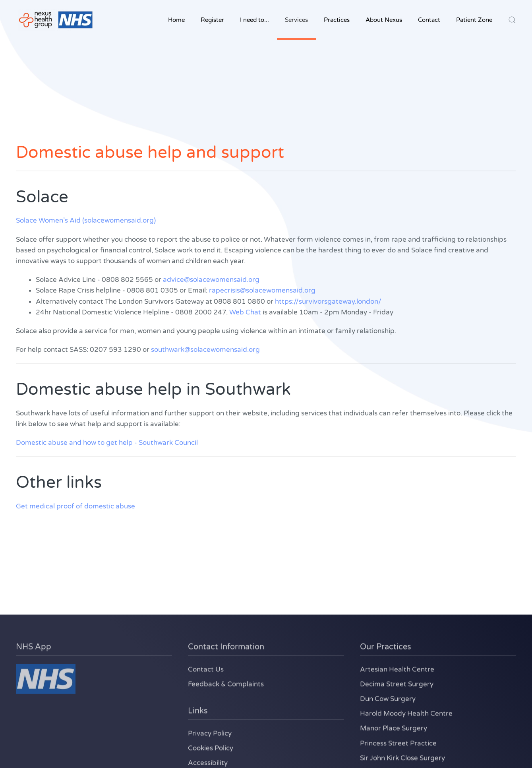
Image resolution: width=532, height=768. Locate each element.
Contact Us (206, 668)
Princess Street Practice (398, 742)
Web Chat (245, 312)
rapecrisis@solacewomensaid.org (262, 290)
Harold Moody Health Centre (406, 713)
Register (212, 20)
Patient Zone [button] (474, 20)
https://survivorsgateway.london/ (328, 302)
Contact (429, 20)
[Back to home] (56, 20)
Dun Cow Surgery (388, 698)
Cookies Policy (211, 747)
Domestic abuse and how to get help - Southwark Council (107, 443)
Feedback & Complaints (226, 683)
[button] (512, 20)
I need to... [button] (254, 20)
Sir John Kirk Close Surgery (402, 757)
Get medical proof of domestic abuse (75, 506)
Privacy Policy (210, 732)
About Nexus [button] (384, 20)
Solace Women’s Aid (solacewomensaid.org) (86, 220)
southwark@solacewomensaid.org (205, 350)
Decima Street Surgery (397, 683)
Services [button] (296, 20)
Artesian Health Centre (397, 668)
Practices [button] (337, 20)
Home (176, 20)
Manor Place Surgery (394, 727)
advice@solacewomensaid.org (211, 280)
